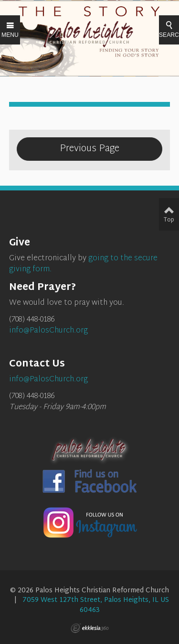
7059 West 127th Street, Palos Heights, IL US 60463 (96, 605)
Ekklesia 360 (90, 628)
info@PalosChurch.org (48, 331)
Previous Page (89, 149)
